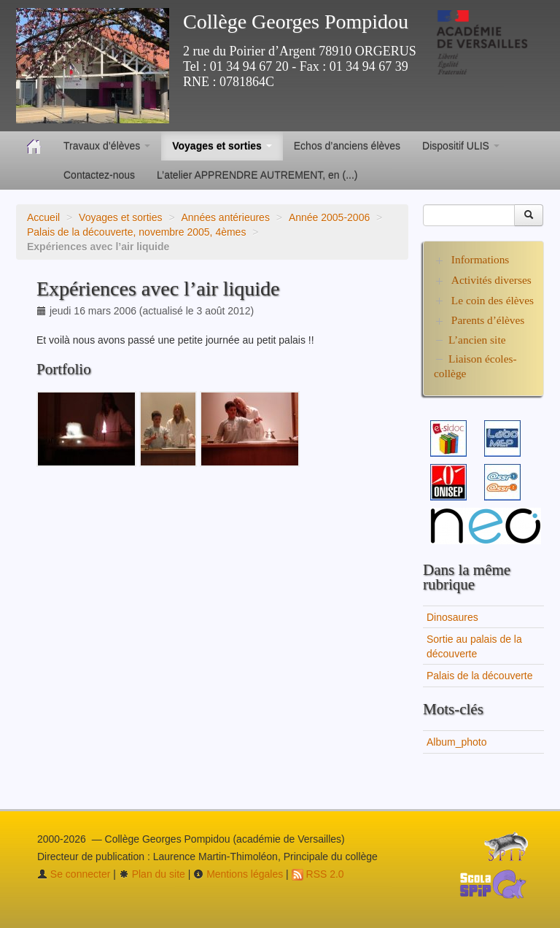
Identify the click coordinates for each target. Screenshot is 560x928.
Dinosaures (452, 617)
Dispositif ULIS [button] (461, 146)
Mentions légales (238, 874)
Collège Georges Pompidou (296, 22)
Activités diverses (491, 280)
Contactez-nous (99, 175)
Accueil (43, 217)
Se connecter (74, 874)
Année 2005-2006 (329, 217)
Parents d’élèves (488, 320)
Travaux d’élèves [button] (107, 146)
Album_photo (457, 742)
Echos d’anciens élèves (347, 146)
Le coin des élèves (493, 300)
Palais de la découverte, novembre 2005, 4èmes (136, 232)
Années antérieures (225, 217)
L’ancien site (477, 340)
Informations (481, 259)
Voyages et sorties (120, 217)
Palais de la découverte (480, 676)
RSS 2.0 (318, 874)
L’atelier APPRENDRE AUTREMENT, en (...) (257, 175)
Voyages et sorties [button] (222, 146)
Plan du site (152, 874)
